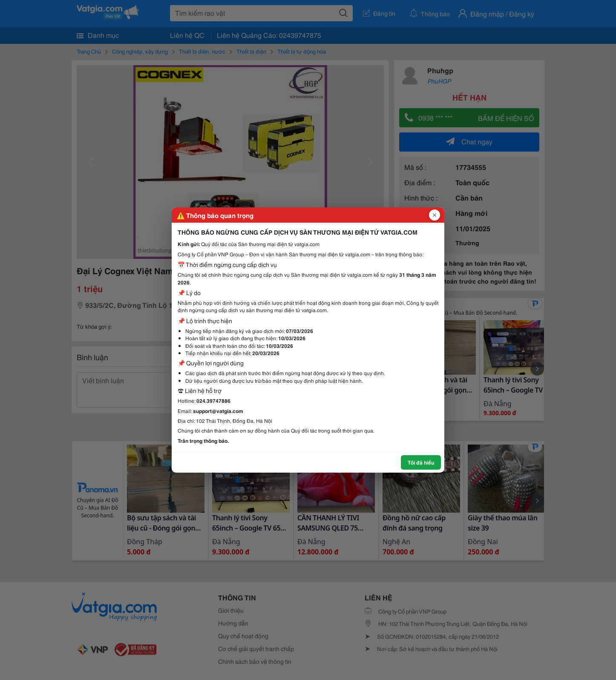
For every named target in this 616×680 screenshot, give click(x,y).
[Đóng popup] (435, 215)
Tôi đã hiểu (421, 462)
